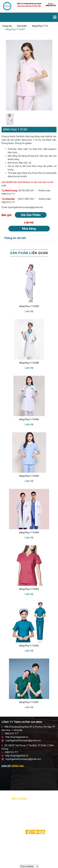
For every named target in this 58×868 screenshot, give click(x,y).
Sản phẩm (22, 26)
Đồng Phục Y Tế (40, 26)
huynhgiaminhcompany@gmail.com (23, 740)
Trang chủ (7, 26)
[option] (29, 75)
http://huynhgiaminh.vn (17, 737)
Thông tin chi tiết (15, 238)
